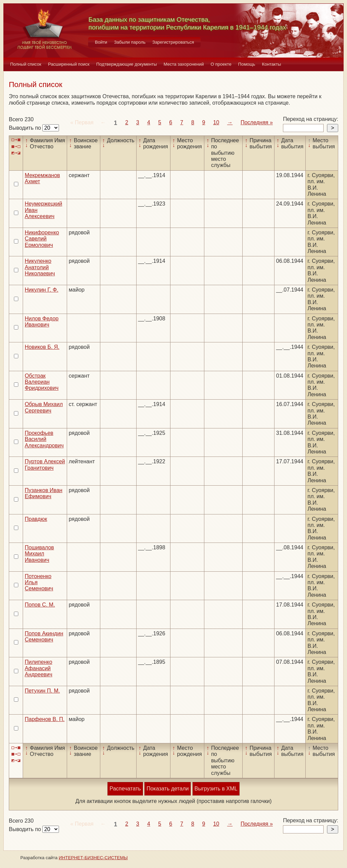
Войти (101, 42)
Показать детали (167, 789)
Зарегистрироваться (173, 42)
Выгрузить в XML (216, 789)
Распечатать (125, 789)
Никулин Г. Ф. (42, 290)
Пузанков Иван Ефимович (44, 493)
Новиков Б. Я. (42, 347)
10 (216, 122)
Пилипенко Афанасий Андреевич (38, 668)
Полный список (26, 64)
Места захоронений (184, 64)
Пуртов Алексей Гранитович (45, 464)
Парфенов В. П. (45, 719)
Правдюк (36, 519)
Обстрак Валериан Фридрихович (42, 382)
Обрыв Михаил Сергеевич (44, 407)
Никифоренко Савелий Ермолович (42, 239)
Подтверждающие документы (127, 64)
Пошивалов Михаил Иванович (39, 554)
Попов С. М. (40, 605)
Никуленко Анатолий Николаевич (40, 267)
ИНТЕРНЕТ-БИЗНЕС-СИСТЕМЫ (93, 858)
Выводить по (26, 128)
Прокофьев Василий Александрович (44, 439)
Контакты (271, 64)
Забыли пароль (130, 42)
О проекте (221, 64)
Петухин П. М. (42, 691)
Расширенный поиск (69, 64)
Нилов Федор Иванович (42, 322)
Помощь (247, 64)
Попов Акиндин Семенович (44, 637)
